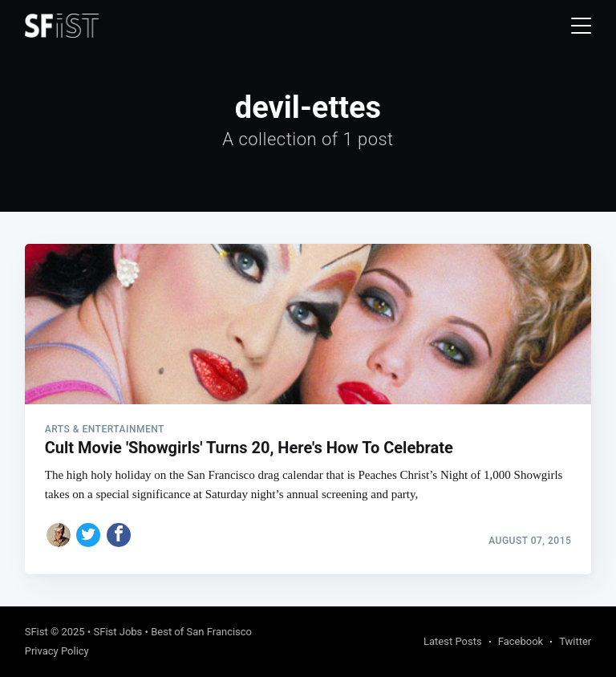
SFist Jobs (118, 632)
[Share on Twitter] (88, 535)
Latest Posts (453, 641)
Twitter (575, 641)
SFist (36, 632)
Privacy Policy (57, 651)
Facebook (521, 641)
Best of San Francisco (201, 632)
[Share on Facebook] (119, 535)
